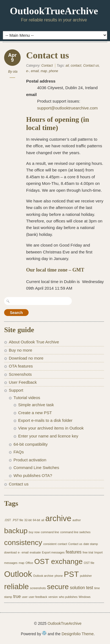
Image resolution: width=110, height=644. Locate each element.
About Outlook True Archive (34, 342)
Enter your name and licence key (48, 436)
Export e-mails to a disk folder (45, 420)
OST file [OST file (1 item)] (89, 563)
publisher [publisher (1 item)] (86, 576)
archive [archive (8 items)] (58, 518)
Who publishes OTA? (33, 475)
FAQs (19, 452)
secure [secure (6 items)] (58, 587)
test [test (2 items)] (90, 588)
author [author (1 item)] (77, 520)
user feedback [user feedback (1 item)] (38, 597)
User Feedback (23, 382)
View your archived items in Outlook (51, 428)
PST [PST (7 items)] (71, 574)
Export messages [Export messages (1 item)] (53, 552)
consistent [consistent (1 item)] (50, 544)
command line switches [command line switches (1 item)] (75, 532)
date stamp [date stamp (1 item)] (91, 544)
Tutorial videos (27, 398)
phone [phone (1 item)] (59, 576)
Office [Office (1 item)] (29, 563)
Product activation (30, 460)
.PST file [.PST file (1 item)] (18, 520)
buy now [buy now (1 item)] (34, 532)
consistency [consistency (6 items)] (23, 543)
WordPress (44, 633)
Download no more (26, 358)
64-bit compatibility (31, 444)
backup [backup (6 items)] (16, 531)
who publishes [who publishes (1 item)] (68, 597)
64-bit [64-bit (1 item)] (36, 520)
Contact (47, 66)
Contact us (48, 55)
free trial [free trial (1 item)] (88, 552)
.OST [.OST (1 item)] (8, 520)
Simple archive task (36, 405)
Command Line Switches (36, 468)
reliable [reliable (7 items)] (16, 587)
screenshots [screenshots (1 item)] (38, 588)
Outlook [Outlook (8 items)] (18, 574)
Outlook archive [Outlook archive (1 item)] (43, 576)
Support (16, 390)
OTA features (21, 366)
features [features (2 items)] (74, 552)
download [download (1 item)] (10, 552)
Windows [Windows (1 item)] (85, 597)
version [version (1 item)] (53, 597)
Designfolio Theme (78, 634)
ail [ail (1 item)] (43, 520)
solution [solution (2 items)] (77, 588)
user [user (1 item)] (25, 597)
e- (28, 71)
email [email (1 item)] (25, 552)
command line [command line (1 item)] (50, 532)
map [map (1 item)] (22, 563)
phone (53, 71)
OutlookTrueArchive (54, 11)
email (35, 71)
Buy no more (20, 350)
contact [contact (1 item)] (62, 544)
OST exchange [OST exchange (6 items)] (58, 561)
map (44, 71)
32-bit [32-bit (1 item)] (28, 520)
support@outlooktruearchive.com (67, 108)
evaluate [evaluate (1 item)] (35, 552)
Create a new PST (35, 413)
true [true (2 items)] (17, 596)
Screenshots (20, 374)
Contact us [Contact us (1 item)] (75, 544)
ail (67, 66)
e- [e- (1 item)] (19, 552)
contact (76, 66)
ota (15, 72)
